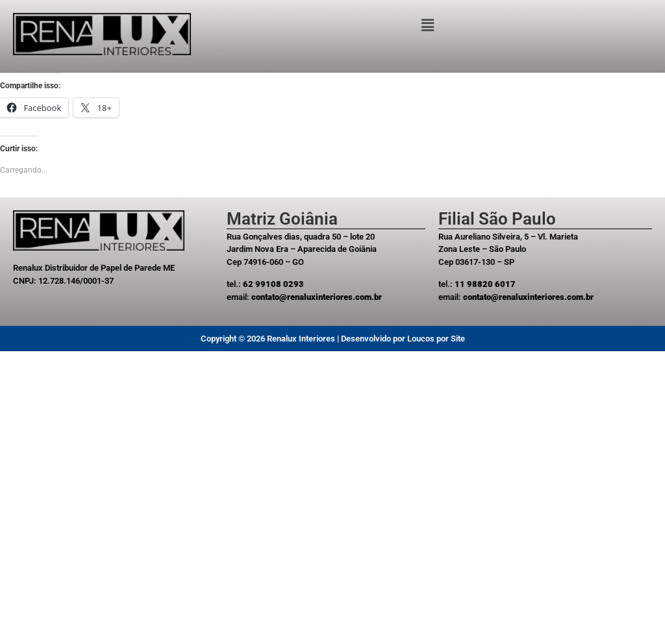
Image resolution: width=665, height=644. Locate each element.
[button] (428, 25)
